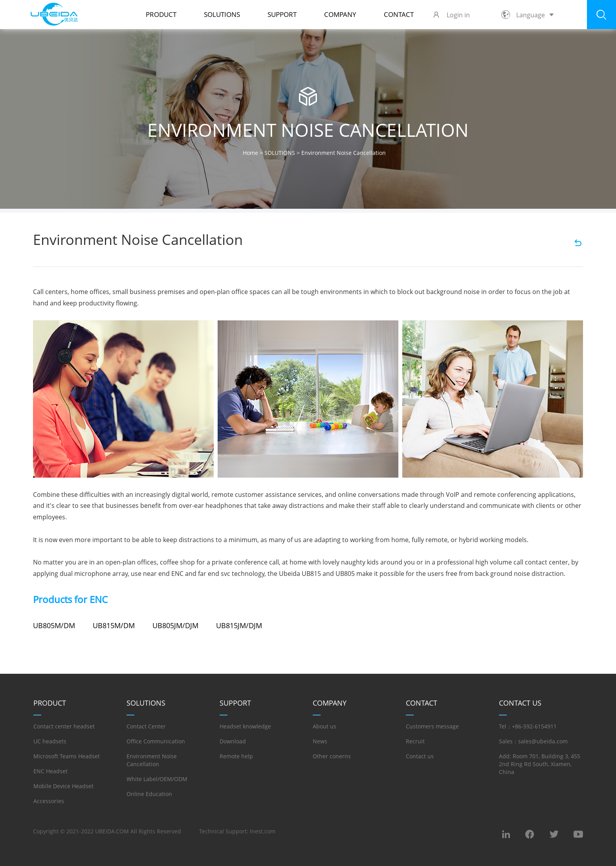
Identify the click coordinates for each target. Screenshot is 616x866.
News (320, 741)
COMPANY (340, 14)
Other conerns (332, 756)
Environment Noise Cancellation (152, 760)
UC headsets (50, 741)
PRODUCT (161, 14)
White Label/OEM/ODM (157, 779)
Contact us (420, 756)
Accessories (49, 801)
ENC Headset (50, 771)
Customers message (432, 726)
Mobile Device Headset (63, 786)
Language (528, 15)
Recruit (415, 741)
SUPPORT (282, 14)
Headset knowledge (245, 726)
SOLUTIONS (222, 14)
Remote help (236, 756)
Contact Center (146, 726)
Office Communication (156, 741)
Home (250, 153)
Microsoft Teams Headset (67, 756)
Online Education (149, 794)
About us (324, 726)
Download (233, 741)
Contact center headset (64, 726)
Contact (399, 14)
